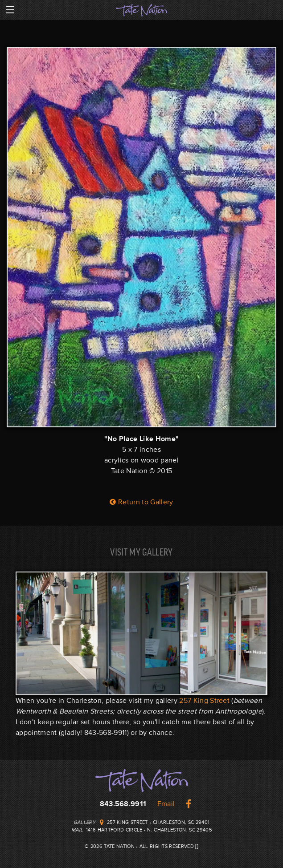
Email (166, 804)
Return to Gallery (141, 502)
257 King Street (204, 701)
